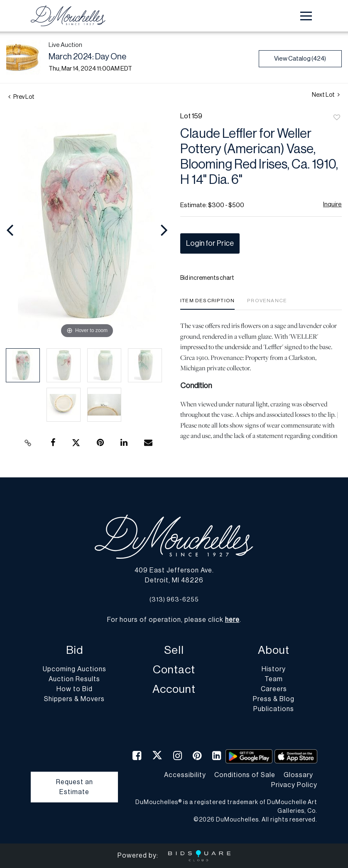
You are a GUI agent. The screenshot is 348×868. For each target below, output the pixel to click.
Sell (174, 650)
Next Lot (326, 95)
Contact (174, 670)
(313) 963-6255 (174, 600)
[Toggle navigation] (306, 16)
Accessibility (185, 775)
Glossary (298, 775)
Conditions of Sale (245, 775)
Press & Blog (274, 699)
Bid (75, 650)
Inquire (332, 204)
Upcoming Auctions (75, 669)
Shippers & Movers (74, 699)
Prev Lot (21, 97)
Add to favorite (337, 118)
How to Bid (75, 689)
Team (274, 679)
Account (174, 689)
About (274, 650)
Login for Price (210, 243)
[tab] (207, 304)
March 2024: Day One (87, 57)
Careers (274, 689)
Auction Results (74, 679)
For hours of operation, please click (173, 620)
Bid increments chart (207, 278)
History (274, 669)
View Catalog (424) (300, 59)
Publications (274, 709)
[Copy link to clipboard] (28, 443)
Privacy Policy (294, 785)
